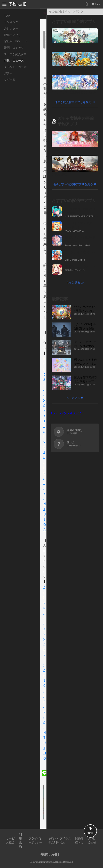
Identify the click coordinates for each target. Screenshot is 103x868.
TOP (7, 16)
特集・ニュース (14, 60)
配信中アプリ (13, 35)
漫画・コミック (14, 48)
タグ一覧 (10, 80)
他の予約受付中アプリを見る (73, 102)
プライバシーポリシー (36, 840)
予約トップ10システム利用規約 (60, 840)
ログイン (96, 4)
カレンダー (11, 28)
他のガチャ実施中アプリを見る (73, 184)
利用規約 (20, 841)
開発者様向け (79, 840)
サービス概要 (10, 840)
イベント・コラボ (15, 67)
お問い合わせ (92, 840)
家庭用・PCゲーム (16, 41)
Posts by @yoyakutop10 (66, 413)
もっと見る (73, 283)
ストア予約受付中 (15, 54)
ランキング (11, 22)
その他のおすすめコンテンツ (66, 11)
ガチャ (8, 73)
